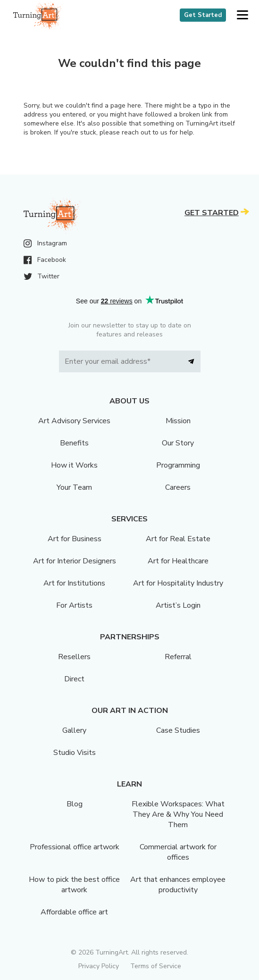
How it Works (74, 465)
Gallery (74, 730)
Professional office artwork (75, 847)
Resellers (74, 657)
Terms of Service (156, 966)
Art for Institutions (74, 583)
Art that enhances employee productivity (178, 885)
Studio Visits (75, 753)
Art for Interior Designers (75, 561)
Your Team (74, 487)
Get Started (203, 15)
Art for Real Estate (178, 539)
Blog (75, 804)
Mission (178, 421)
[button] (242, 15)
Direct (74, 679)
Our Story (178, 443)
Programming (178, 465)
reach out (136, 132)
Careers (178, 487)
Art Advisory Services (74, 421)
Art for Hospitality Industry (178, 583)
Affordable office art (74, 912)
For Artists (74, 605)
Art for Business (75, 539)
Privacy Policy (99, 966)
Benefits (74, 443)
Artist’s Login (178, 605)
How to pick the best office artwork (74, 885)
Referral (178, 657)
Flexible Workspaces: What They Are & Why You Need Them (178, 814)
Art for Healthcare (178, 561)
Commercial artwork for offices (178, 852)
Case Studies (178, 730)
